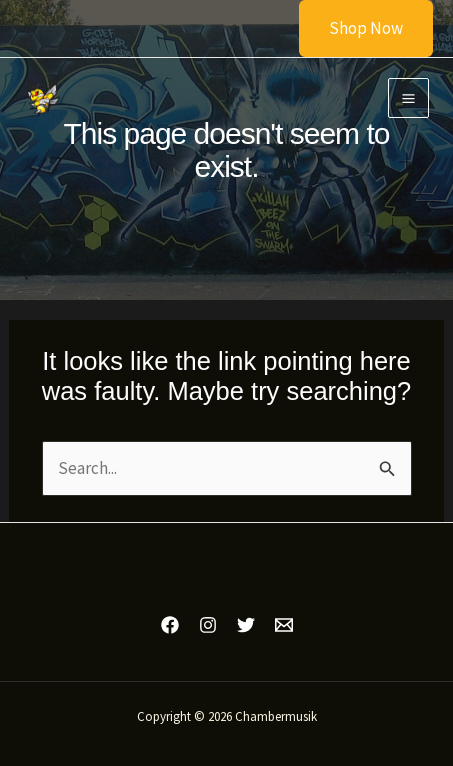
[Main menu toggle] (408, 98)
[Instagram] (208, 625)
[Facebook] (170, 625)
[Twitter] (246, 625)
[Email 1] (284, 625)
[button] (353, 28)
